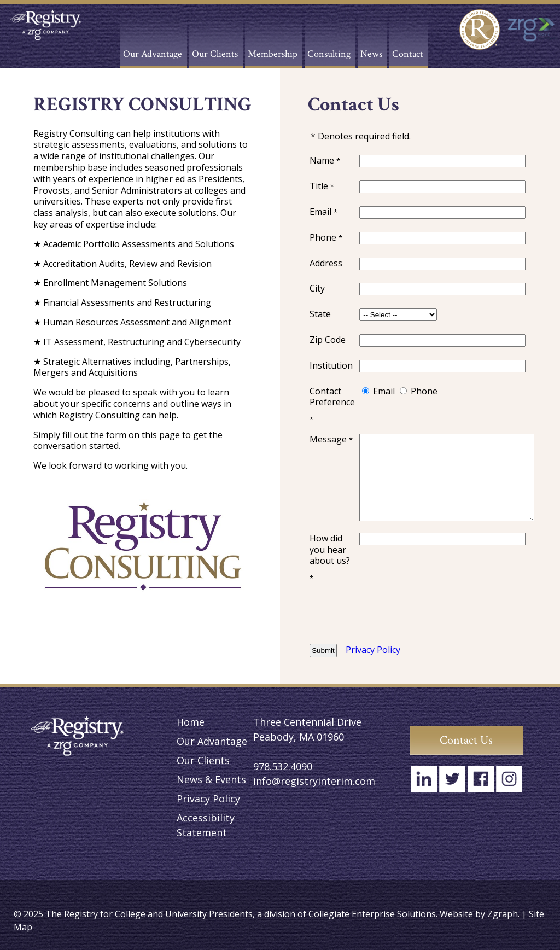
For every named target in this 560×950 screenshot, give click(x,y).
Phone (424, 391)
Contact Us (466, 740)
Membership (273, 54)
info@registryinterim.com (314, 781)
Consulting (329, 54)
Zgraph (503, 914)
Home (191, 722)
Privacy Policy (373, 650)
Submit (323, 651)
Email (384, 391)
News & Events (211, 779)
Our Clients (215, 54)
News (371, 54)
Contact (408, 54)
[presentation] (442, 614)
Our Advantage (153, 54)
